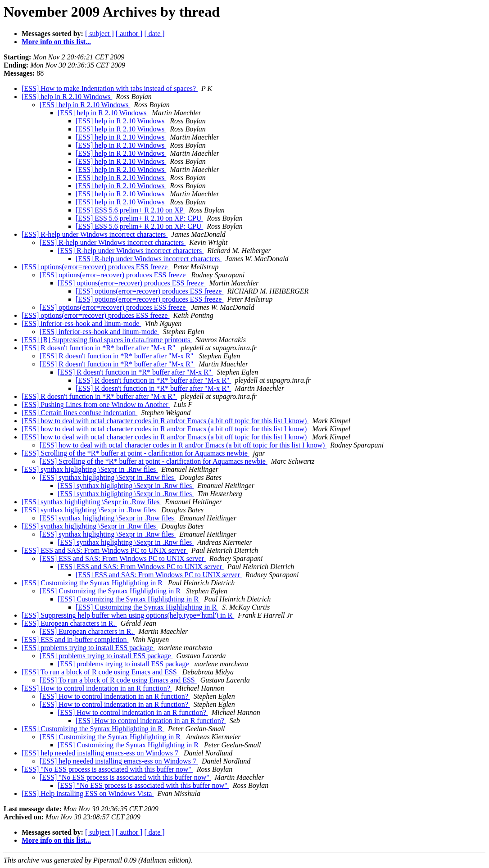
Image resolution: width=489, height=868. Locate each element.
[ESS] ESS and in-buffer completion (75, 640)
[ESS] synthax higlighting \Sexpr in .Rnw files (90, 469)
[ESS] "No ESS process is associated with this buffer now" (107, 769)
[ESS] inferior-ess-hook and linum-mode (81, 323)
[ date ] (154, 34)
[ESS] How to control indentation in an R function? (97, 688)
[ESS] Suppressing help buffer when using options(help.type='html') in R (128, 615)
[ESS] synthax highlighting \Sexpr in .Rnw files (91, 502)
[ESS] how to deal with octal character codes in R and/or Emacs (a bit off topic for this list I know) (165, 421)
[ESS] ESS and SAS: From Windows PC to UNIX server (105, 550)
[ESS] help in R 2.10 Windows (67, 97)
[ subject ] (100, 34)
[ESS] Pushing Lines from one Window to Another (96, 405)
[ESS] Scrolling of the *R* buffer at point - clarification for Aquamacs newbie (136, 453)
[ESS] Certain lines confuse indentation (79, 413)
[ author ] (129, 34)
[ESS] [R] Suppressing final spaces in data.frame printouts (107, 340)
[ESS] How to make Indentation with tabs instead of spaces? (110, 88)
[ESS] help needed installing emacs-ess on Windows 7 (101, 753)
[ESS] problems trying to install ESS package (88, 648)
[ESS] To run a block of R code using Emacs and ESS (100, 672)
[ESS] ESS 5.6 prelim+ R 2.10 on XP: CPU (139, 218)
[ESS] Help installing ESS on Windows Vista (88, 793)
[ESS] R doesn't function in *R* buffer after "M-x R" (99, 348)
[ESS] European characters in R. (69, 623)
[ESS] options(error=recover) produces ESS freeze (95, 267)
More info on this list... (56, 42)
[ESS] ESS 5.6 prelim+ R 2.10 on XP (130, 210)
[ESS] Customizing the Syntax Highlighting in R (93, 583)
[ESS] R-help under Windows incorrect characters (95, 234)
